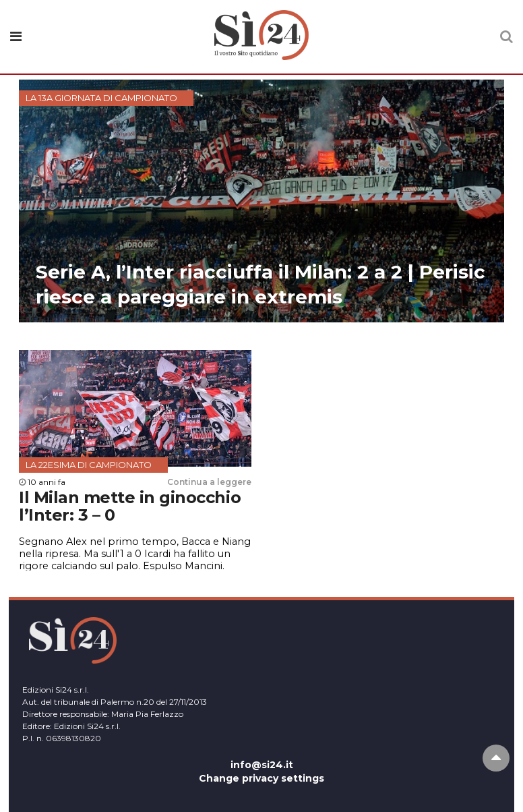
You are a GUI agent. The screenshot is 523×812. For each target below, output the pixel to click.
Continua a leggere (209, 482)
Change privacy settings (261, 778)
